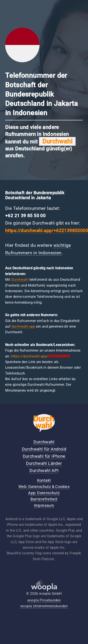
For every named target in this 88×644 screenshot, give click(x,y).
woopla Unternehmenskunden (44, 606)
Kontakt (44, 480)
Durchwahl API (44, 470)
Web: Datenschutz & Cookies (44, 487)
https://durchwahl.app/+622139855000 (47, 231)
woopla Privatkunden (44, 600)
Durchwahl (20, 280)
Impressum (44, 505)
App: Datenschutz (44, 493)
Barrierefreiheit (44, 499)
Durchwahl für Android (44, 449)
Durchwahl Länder (44, 463)
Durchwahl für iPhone (44, 456)
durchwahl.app (23, 326)
